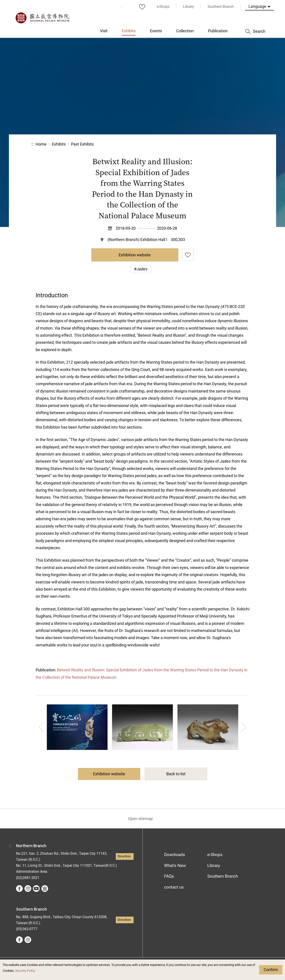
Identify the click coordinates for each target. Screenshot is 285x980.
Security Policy (25, 971)
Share (205, 144)
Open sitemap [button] (140, 819)
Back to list (176, 774)
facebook (19, 889)
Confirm (271, 970)
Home (41, 144)
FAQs (169, 876)
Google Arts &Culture (45, 889)
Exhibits (59, 144)
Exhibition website (135, 255)
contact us (174, 887)
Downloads (175, 855)
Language (257, 6)
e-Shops (215, 855)
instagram (28, 889)
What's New (175, 866)
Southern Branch (223, 876)
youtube (36, 889)
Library (214, 866)
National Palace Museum (42, 18)
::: (122, 7)
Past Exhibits (82, 144)
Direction (124, 856)
